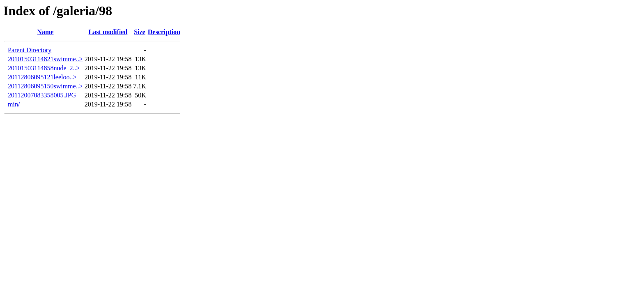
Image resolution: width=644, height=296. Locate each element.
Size (140, 32)
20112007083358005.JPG (42, 95)
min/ (14, 104)
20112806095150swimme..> (45, 86)
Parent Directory (30, 50)
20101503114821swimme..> (45, 59)
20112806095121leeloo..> (42, 77)
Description (164, 32)
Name (45, 32)
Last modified (108, 32)
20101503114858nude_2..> (44, 68)
